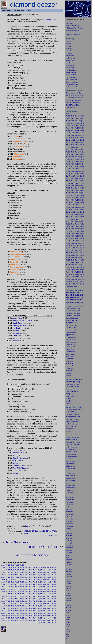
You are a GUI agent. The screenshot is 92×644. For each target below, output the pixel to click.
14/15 (26, 531)
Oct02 (44, 623)
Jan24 (3, 570)
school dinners (71, 481)
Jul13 (31, 596)
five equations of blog (73, 387)
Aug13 (35, 596)
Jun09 (26, 606)
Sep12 (40, 599)
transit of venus (71, 461)
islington (69, 581)
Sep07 (40, 611)
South (22, 453)
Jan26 (3, 565)
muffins (68, 612)
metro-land (69, 366)
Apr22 (17, 575)
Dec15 (54, 592)
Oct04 (44, 618)
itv (67, 641)
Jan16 (3, 589)
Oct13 (44, 596)
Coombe (16, 458)
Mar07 (13, 611)
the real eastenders (72, 318)
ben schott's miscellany (73, 444)
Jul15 (31, 592)
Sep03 (40, 620)
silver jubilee (70, 356)
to (68, 637)
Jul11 (31, 601)
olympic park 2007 (72, 323)
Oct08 (44, 608)
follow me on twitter (73, 26)
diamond (69, 440)
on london (69, 51)
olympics (69, 478)
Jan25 (3, 568)
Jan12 (3, 599)
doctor (68, 533)
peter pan (69, 555)
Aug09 (35, 606)
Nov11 (49, 601)
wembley (69, 579)
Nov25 (49, 568)
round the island (71, 70)
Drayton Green (19, 338)
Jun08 (26, 608)
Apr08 (17, 608)
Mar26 (13, 565)
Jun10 (26, 604)
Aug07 (35, 611)
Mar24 (13, 570)
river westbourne (71, 337)
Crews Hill (17, 333)
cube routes (70, 361)
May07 (22, 611)
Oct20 (44, 580)
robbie (68, 625)
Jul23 (31, 572)
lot (67, 637)
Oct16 (44, 589)
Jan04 (3, 618)
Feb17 (8, 587)
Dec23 (54, 572)
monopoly (69, 553)
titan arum (69, 529)
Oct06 (44, 613)
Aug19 (35, 582)
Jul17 (31, 587)
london (68, 447)
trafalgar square (71, 340)
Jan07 (3, 611)
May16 (22, 589)
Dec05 (54, 616)
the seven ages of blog (73, 382)
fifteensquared (70, 65)
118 (67, 639)
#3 (78, 442)
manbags (69, 565)
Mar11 (13, 601)
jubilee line (69, 524)
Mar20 (13, 580)
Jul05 (31, 616)
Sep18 (40, 584)
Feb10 (8, 604)
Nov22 (49, 575)
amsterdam (70, 512)
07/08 (15, 533)
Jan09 (3, 606)
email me (70, 23)
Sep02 (40, 623)
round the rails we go (73, 85)
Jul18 (31, 584)
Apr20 (17, 580)
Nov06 (49, 613)
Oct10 (44, 604)
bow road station (71, 332)
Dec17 (54, 587)
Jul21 (31, 577)
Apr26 (17, 565)
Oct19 (44, 582)
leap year (69, 562)
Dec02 (54, 623)
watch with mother (72, 449)
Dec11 (54, 601)
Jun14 (26, 594)
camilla (68, 617)
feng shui (69, 560)
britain (71, 514)
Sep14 (40, 594)
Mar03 (13, 620)
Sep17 (40, 587)
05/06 (26, 533)
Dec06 (54, 613)
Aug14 (35, 594)
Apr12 (17, 599)
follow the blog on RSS (74, 30)
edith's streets (70, 60)
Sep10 (40, 604)
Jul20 (31, 580)
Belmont (16, 341)
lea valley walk (71, 347)
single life (69, 399)
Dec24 (54, 570)
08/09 (9, 533)
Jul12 (31, 599)
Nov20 (49, 580)
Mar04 (13, 618)
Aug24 (35, 570)
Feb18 (8, 584)
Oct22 (44, 575)
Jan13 (3, 596)
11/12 (43, 531)
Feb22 (8, 575)
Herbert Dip (70, 364)
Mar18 (13, 584)
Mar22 (13, 575)
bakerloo (69, 376)
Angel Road (17, 318)
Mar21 (13, 577)
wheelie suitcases (71, 457)
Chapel (16, 471)
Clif (14, 473)
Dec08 (54, 608)
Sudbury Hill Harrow (21, 326)
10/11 (48, 531)
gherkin (68, 605)
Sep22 (40, 575)
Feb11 (8, 601)
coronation (69, 536)
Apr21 (17, 577)
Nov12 (49, 599)
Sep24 (40, 570)
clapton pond (70, 495)
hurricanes (69, 545)
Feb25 (8, 568)
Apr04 (17, 618)
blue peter (69, 541)
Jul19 (31, 582)
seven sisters (70, 429)
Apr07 (17, 611)
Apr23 (17, 572)
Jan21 (3, 577)
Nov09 (49, 606)
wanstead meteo (71, 73)
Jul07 (31, 611)
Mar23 (13, 572)
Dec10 (54, 604)
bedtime (69, 586)
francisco (71, 497)
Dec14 (54, 594)
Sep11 (40, 601)
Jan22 (3, 575)
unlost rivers (70, 359)
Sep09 (40, 606)
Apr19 (17, 582)
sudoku (68, 615)
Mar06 (13, 613)
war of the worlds (71, 459)
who (72, 533)
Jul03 (31, 620)
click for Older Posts (44, 547)
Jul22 (31, 575)
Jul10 (31, 604)
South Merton (18, 336)
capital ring (69, 368)
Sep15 (40, 592)
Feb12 (8, 599)
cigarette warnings (72, 452)
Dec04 (54, 618)
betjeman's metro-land (73, 417)
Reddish (16, 453)
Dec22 (54, 575)
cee (67, 622)
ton (21, 471)
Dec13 (54, 596)
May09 (22, 606)
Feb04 (8, 618)
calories (68, 608)
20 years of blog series (73, 103)
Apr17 (17, 587)
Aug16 (35, 589)
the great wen (70, 56)
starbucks (69, 557)
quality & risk (70, 394)
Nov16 (49, 589)
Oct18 (44, 584)
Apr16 (17, 589)
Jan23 (3, 572)
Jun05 (26, 616)
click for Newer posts (16, 542)
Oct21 (44, 577)
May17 (22, 587)
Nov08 (49, 608)
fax (69, 622)
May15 (22, 592)
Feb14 (8, 594)
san (67, 497)
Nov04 (49, 618)
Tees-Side (17, 468)
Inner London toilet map (73, 100)
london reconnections (73, 87)
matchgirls (69, 543)
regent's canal (70, 352)
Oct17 (44, 587)
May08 (22, 608)
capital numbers (71, 342)
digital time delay (71, 454)
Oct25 (44, 568)
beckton (69, 591)
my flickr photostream (74, 35)
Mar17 (13, 587)
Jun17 (26, 587)
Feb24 (8, 570)
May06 (22, 613)
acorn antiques (71, 471)
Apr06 (17, 613)
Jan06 (3, 613)
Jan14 (3, 594)
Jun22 (26, 575)
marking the (70, 419)
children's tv (70, 505)
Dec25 (54, 568)
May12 (22, 599)
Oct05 (44, 616)
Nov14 (49, 594)
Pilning (15, 455)
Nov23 (49, 572)
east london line (71, 344)
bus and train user (72, 77)
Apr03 (17, 620)
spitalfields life (70, 63)
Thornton (25, 466)
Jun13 (26, 596)
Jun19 (26, 582)
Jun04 (26, 618)
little (67, 514)
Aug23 (35, 572)
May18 (22, 584)
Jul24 (31, 570)
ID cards (69, 584)
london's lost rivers (72, 320)
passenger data (50, 19)
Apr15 (17, 592)
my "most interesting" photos (75, 410)
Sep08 (40, 608)
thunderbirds (70, 500)
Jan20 (3, 580)
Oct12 (44, 599)
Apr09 (17, 606)
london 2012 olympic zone (74, 412)
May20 (22, 580)
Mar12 (13, 599)
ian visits (69, 46)
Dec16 (54, 589)
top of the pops (71, 464)
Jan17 (3, 587)
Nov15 (49, 592)
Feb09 (8, 606)
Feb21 (8, 577)
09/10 (54, 531)
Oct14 (44, 594)
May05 (22, 616)
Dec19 (54, 582)
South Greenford (19, 323)
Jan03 (3, 620)
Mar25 (13, 568)
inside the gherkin (71, 426)
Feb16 (8, 589)
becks (68, 627)
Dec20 (54, 580)
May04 (22, 618)
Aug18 (35, 584)
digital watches (71, 473)
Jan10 (3, 604)
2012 (73, 478)
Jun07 (26, 611)
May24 (22, 570)
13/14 (31, 531)
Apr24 (17, 570)
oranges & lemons (72, 328)
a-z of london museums (73, 308)
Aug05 (35, 616)
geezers (74, 440)
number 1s (69, 526)
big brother (69, 521)
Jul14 (31, 594)
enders (71, 507)
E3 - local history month (73, 311)
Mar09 (13, 606)
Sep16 (40, 589)
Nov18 (49, 584)
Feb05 (8, 616)
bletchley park (70, 488)
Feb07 (8, 611)
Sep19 (40, 582)
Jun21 (26, 577)
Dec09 (54, 606)
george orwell (70, 490)
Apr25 (17, 568)
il (68, 403)
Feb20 (8, 580)
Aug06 (35, 613)
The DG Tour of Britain (73, 105)
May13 (22, 596)
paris (68, 634)
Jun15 (26, 592)
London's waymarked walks (75, 98)
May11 (22, 601)
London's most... (71, 107)
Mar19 (13, 582)
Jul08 (31, 608)
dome (68, 629)
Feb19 (8, 582)
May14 (22, 594)
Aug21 (35, 577)
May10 (22, 604)
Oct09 (44, 606)
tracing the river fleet (72, 422)
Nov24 (49, 570)
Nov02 (49, 623)
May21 (22, 577)
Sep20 (40, 580)
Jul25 (31, 568)
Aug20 (35, 580)
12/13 (37, 531)
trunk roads (70, 509)
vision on (69, 569)
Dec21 (54, 577)
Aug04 (35, 618)
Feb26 (8, 565)
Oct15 (44, 592)
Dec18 (54, 584)
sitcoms (68, 603)
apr (67, 403)
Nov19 (49, 582)
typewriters (69, 531)
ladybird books (71, 469)
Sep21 (40, 577)
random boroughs (71, 330)
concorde (69, 576)
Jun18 (26, 584)
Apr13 (17, 596)
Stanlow (16, 466)
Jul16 (31, 589)
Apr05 (17, 616)
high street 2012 (71, 335)
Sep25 (40, 568)
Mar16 (13, 589)
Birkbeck (16, 331)
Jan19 (3, 582)
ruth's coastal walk (72, 80)
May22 (22, 575)
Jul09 (31, 606)
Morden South (18, 328)
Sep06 (40, 613)
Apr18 (17, 584)
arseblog (69, 44)
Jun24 (26, 570)
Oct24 (44, 570)
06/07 (20, 533)
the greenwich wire (72, 82)
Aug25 (35, 568)
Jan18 (3, 584)
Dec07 (54, 611)
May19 (22, 582)
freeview (69, 589)
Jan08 (3, 608)
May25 (22, 568)
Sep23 (40, 572)
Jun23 (26, 572)
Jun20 (26, 580)
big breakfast (70, 493)
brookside (69, 550)
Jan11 (3, 601)
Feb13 (8, 596)
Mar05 (13, 616)
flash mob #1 (70, 442)
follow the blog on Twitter (75, 28)
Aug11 (35, 601)
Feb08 (8, 608)
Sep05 (40, 616)
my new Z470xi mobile (73, 384)
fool (70, 403)
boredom (69, 401)
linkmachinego (71, 68)
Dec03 (54, 620)
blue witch (69, 53)
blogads (69, 593)
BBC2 (68, 632)
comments (69, 538)
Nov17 (49, 587)
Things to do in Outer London (75, 93)
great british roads (72, 325)
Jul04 (31, 618)
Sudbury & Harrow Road (22, 320)
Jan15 (3, 592)
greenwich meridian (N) (73, 313)
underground (75, 447)
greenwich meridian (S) (73, 316)
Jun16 (26, 589)
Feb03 (8, 620)
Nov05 (49, 616)
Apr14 (17, 594)
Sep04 (40, 618)
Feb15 (8, 592)
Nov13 (49, 596)
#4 (80, 442)
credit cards (70, 517)
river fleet (69, 371)
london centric (70, 58)
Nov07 (49, 611)
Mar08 (13, 608)
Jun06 (26, 613)
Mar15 (13, 592)
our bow (69, 41)
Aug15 (35, 592)
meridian (76, 419)
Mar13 (13, 596)
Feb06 (8, 613)
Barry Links (16, 460)
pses (70, 596)
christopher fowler (72, 75)
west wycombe (71, 485)
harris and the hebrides (73, 414)
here (27, 526)
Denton (15, 463)
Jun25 (26, 568)
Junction (23, 458)
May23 (22, 572)
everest (68, 610)
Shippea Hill (17, 450)
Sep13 (40, 596)
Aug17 (35, 587)
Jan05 (3, 616)
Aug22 (35, 575)
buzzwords (69, 548)
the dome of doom (72, 389)
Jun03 (26, 620)
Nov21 (49, 577)
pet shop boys (70, 483)
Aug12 (35, 599)
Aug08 (35, 608)
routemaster (70, 502)
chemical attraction (72, 391)
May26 (22, 565)
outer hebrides (71, 476)
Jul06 (31, 613)
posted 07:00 (53, 536)
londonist (69, 49)
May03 (22, 620)
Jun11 (26, 601)
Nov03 (49, 620)
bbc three (69, 567)
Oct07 (44, 611)
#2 (76, 442)
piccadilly (69, 373)
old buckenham (71, 466)
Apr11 (17, 601)
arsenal (68, 601)
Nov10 (49, 604)
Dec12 (54, 599)
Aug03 (35, 620)
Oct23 (44, 572)
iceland (68, 431)
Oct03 (44, 620)
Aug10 (35, 604)
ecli (67, 596)
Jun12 (26, 599)
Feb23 (8, 572)
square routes (70, 354)
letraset (68, 598)
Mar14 (13, 594)
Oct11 (44, 601)
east (67, 507)
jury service (70, 519)
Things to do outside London (75, 95)
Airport (24, 468)
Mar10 (13, 604)
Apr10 (17, 604)
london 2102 (70, 396)
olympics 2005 (71, 349)
